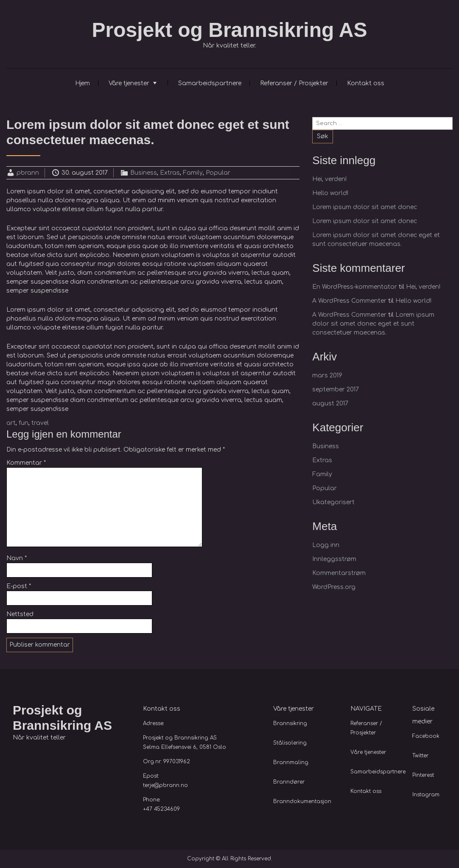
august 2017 (330, 403)
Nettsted (20, 614)
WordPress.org (334, 587)
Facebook (426, 736)
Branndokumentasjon (302, 801)
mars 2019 (327, 375)
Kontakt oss (366, 83)
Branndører (289, 782)
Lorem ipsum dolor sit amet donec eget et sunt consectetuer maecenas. (373, 324)
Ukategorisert (333, 502)
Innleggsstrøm (334, 559)
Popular (218, 173)
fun (24, 423)
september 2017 (336, 389)
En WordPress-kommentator (355, 287)
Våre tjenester (129, 83)
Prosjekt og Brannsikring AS (229, 30)
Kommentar (26, 463)
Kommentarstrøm (339, 573)
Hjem (83, 83)
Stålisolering (290, 743)
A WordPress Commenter (349, 301)
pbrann (28, 173)
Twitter (420, 756)
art (11, 423)
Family (193, 173)
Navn (17, 558)
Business (144, 173)
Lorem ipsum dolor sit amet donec (365, 207)
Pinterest (423, 775)
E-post (19, 586)
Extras (170, 173)
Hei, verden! (329, 179)
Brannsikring (290, 723)
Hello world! (330, 193)
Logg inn (326, 545)
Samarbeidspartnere (210, 83)
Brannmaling (291, 762)
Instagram (426, 795)
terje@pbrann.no (165, 785)
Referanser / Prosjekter (294, 83)
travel (40, 423)
